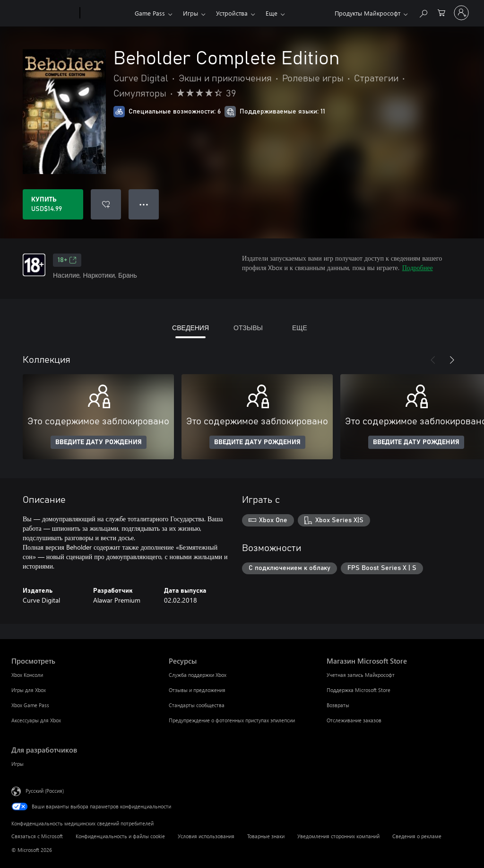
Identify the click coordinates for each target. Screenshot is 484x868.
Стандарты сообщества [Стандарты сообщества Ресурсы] (197, 705)
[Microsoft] (44, 13)
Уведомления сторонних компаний (338, 836)
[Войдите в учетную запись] (461, 13)
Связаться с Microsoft (37, 836)
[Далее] (452, 360)
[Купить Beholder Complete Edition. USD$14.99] (53, 204)
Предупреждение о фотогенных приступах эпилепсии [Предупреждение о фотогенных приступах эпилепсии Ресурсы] (232, 720)
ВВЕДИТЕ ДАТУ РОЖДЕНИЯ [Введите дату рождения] (99, 442)
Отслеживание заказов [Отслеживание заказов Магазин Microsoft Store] (354, 720)
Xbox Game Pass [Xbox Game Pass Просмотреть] (30, 705)
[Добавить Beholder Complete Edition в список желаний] (106, 204)
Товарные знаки (266, 836)
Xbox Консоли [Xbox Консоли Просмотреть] (27, 675)
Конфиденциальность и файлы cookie (120, 836)
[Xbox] (106, 13)
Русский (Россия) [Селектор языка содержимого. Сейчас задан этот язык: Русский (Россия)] (45, 791)
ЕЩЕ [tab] (300, 328)
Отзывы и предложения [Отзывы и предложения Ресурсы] (197, 690)
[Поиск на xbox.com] (423, 12)
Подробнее (418, 267)
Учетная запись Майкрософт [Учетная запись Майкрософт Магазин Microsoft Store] (361, 675)
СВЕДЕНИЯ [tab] (190, 328)
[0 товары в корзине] (441, 12)
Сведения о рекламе (417, 836)
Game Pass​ (150, 13)
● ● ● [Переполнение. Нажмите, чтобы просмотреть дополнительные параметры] (144, 204)
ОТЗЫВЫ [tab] (248, 328)
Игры (190, 13)
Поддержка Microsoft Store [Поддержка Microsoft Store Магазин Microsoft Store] (359, 690)
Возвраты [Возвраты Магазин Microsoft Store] (338, 705)
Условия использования (206, 836)
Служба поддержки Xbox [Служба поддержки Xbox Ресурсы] (198, 675)
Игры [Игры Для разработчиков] (17, 764)
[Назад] (433, 360)
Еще (272, 13)
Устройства (232, 13)
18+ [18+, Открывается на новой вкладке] (67, 260)
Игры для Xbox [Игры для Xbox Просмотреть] (29, 690)
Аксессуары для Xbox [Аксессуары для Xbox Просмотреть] (36, 720)
